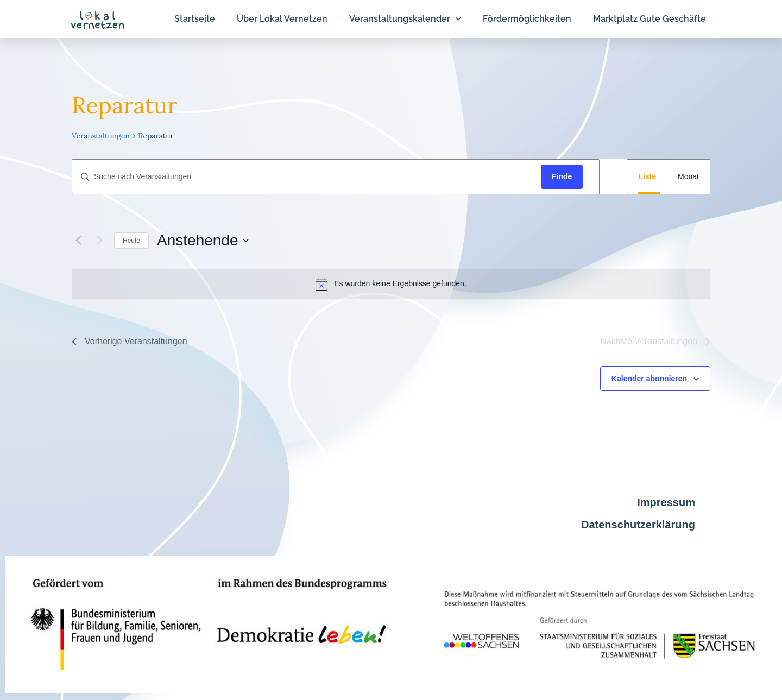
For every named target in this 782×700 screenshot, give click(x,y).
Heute (131, 241)
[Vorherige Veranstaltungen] (78, 241)
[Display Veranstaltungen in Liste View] (647, 177)
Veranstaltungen (101, 136)
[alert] (391, 284)
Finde (562, 176)
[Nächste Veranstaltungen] (99, 241)
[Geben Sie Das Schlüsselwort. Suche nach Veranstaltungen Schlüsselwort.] (307, 177)
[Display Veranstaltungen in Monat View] (688, 177)
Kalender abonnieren (649, 379)
